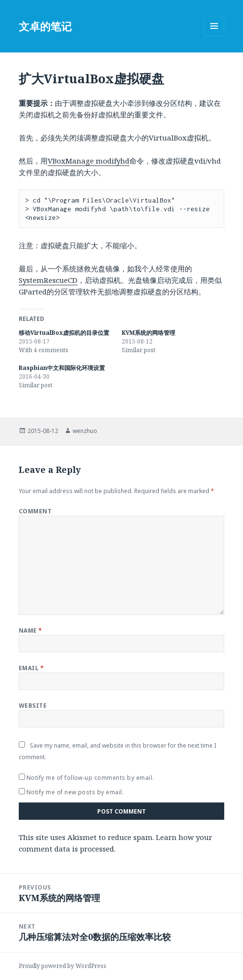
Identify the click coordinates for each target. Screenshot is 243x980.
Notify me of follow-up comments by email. (90, 778)
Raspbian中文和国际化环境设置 (62, 368)
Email (31, 668)
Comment (35, 511)
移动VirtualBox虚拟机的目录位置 (64, 333)
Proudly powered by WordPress (63, 966)
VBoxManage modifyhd (89, 161)
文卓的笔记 (45, 26)
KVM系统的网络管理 (148, 333)
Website (33, 706)
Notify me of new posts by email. (75, 792)
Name (31, 630)
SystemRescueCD (48, 280)
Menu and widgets (214, 36)
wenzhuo (85, 431)
